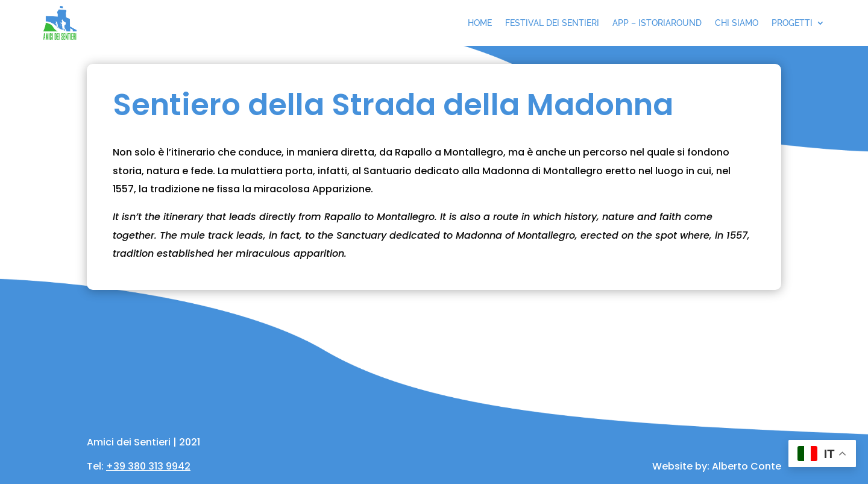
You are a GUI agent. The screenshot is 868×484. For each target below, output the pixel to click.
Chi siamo (737, 23)
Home (480, 23)
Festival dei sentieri (552, 23)
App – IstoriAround (657, 23)
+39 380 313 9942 (148, 466)
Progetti (792, 23)
